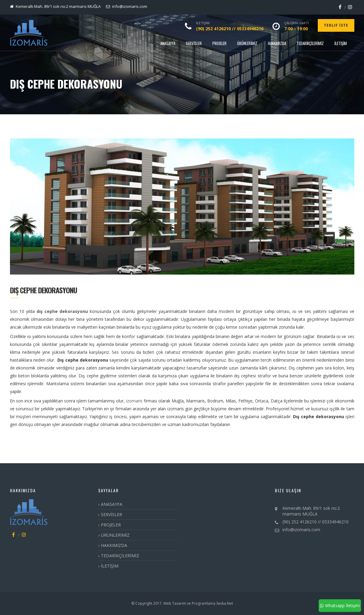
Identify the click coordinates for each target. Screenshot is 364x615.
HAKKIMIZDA (277, 43)
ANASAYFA (168, 43)
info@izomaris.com (301, 530)
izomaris (134, 401)
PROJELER (219, 43)
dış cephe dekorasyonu (62, 311)
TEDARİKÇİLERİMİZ (310, 43)
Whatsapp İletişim (340, 605)
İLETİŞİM (341, 43)
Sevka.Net (224, 603)
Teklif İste (336, 25)
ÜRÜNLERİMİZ (247, 43)
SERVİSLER (194, 43)
